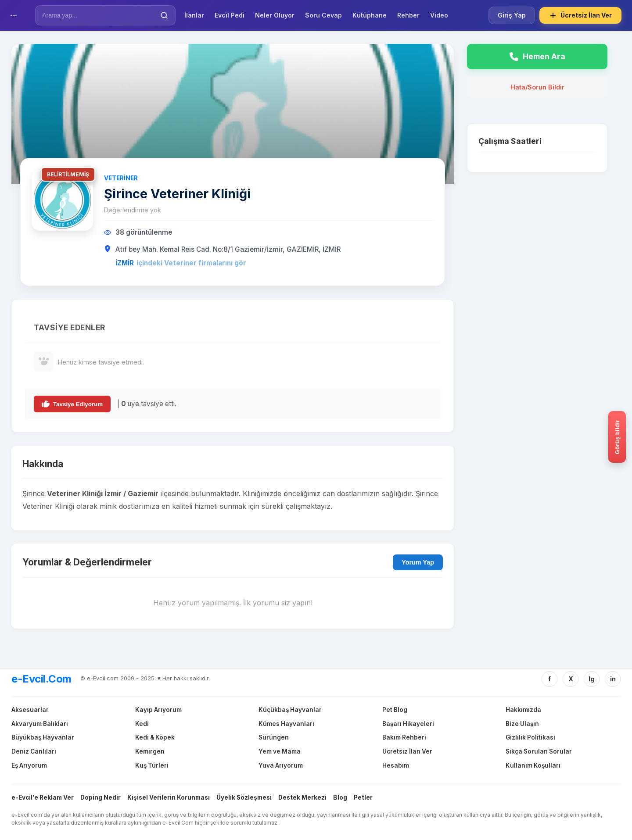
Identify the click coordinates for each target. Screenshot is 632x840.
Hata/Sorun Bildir (537, 87)
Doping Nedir (101, 797)
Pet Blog (395, 710)
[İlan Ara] (99, 15)
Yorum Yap (418, 562)
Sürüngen (274, 737)
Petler (363, 797)
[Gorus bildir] (617, 437)
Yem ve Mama (280, 751)
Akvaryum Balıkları (40, 724)
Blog (340, 797)
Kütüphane (370, 15)
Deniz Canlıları (34, 751)
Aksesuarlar (30, 710)
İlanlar (194, 15)
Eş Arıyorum (29, 765)
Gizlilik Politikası (530, 737)
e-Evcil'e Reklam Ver (43, 797)
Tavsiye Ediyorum (72, 404)
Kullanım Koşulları (533, 765)
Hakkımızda (523, 710)
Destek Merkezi (302, 797)
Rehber (408, 15)
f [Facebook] (549, 679)
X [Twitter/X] (571, 679)
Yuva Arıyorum (281, 765)
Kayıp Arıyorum (158, 710)
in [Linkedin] (613, 679)
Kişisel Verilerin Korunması (169, 797)
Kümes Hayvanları (286, 724)
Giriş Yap (512, 15)
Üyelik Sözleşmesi (244, 797)
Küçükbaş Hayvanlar (290, 710)
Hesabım (396, 765)
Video (439, 15)
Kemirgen (150, 751)
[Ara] (164, 15)
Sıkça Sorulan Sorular (539, 751)
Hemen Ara (537, 56)
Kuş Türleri (152, 765)
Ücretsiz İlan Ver (580, 15)
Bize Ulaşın (522, 724)
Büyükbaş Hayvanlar (43, 737)
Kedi (142, 724)
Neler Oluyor (275, 15)
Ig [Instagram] (592, 679)
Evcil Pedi (230, 15)
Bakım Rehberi (404, 737)
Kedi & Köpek (155, 737)
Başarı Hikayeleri (408, 724)
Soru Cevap (323, 15)
